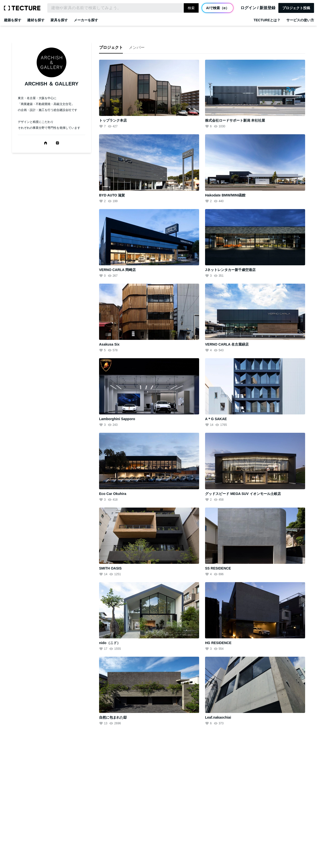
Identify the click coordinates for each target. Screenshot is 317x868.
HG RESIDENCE (218, 643)
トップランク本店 (113, 120)
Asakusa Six (109, 344)
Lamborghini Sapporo (117, 419)
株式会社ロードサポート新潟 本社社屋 (235, 120)
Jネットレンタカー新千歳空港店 (230, 270)
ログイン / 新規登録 (258, 8)
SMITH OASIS (110, 568)
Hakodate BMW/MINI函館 (225, 195)
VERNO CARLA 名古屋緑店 (227, 344)
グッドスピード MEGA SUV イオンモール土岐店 (243, 494)
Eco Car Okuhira (113, 494)
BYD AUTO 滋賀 (112, 195)
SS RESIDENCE (218, 568)
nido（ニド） (110, 643)
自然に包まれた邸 (113, 717)
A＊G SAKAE (216, 419)
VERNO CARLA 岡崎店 (117, 270)
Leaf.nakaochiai (218, 717)
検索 (191, 8)
